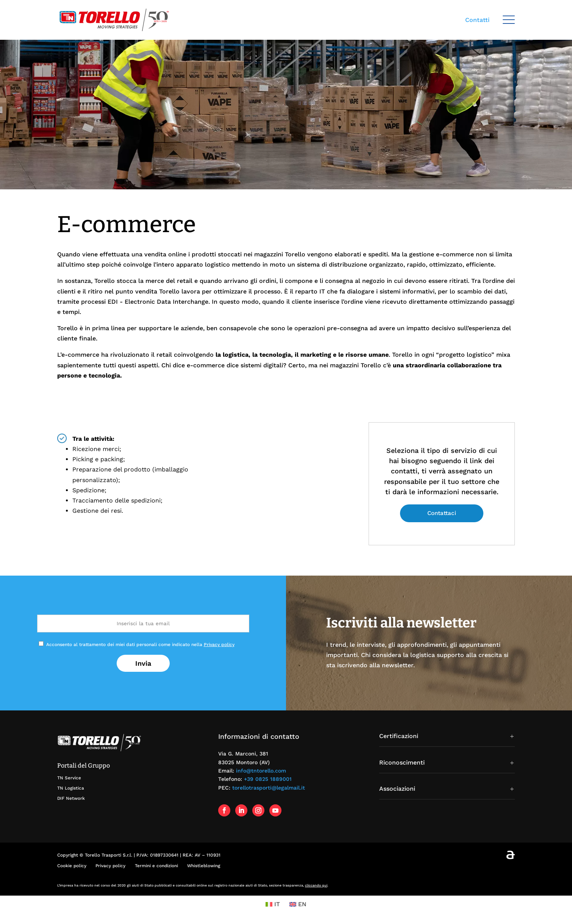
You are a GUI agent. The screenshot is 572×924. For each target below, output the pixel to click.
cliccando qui (316, 885)
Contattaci (442, 513)
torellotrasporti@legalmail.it (269, 788)
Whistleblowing (203, 866)
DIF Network (71, 798)
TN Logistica (71, 788)
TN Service (69, 778)
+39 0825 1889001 (268, 779)
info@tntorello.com (261, 771)
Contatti (477, 20)
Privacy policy (219, 645)
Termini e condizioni (156, 866)
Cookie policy (72, 866)
